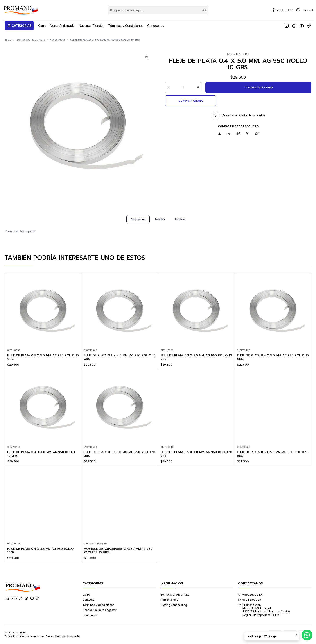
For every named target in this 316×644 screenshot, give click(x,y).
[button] (19, 26)
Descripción (136, 221)
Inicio (8, 36)
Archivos (182, 221)
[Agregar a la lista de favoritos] (238, 98)
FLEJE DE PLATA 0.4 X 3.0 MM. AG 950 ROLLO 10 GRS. (268, 375)
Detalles (160, 221)
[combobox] (158, 10)
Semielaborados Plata (31, 36)
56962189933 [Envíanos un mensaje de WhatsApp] (250, 599)
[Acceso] (283, 10)
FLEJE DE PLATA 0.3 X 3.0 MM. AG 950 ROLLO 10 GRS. (38, 360)
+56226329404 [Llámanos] (251, 594)
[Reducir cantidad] (168, 84)
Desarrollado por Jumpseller (63, 636)
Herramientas (169, 599)
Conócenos (90, 615)
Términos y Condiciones (98, 604)
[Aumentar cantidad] (198, 84)
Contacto (88, 599)
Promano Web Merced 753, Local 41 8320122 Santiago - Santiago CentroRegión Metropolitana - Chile (264, 609)
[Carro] (305, 10)
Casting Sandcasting (174, 604)
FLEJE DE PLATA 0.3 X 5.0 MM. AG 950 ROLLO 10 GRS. (191, 370)
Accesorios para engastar (100, 609)
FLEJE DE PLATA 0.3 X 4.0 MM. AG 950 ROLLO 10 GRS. (115, 364)
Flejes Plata (57, 36)
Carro (86, 594)
